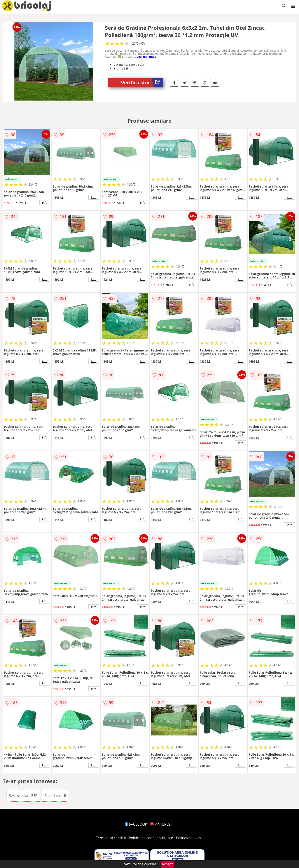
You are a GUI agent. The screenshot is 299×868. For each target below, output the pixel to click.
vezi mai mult (146, 57)
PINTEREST (161, 824)
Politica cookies (189, 838)
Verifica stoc (142, 83)
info (45, 203)
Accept (167, 864)
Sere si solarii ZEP (23, 796)
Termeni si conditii (111, 838)
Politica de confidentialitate (151, 838)
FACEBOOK (136, 824)
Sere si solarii (55, 796)
